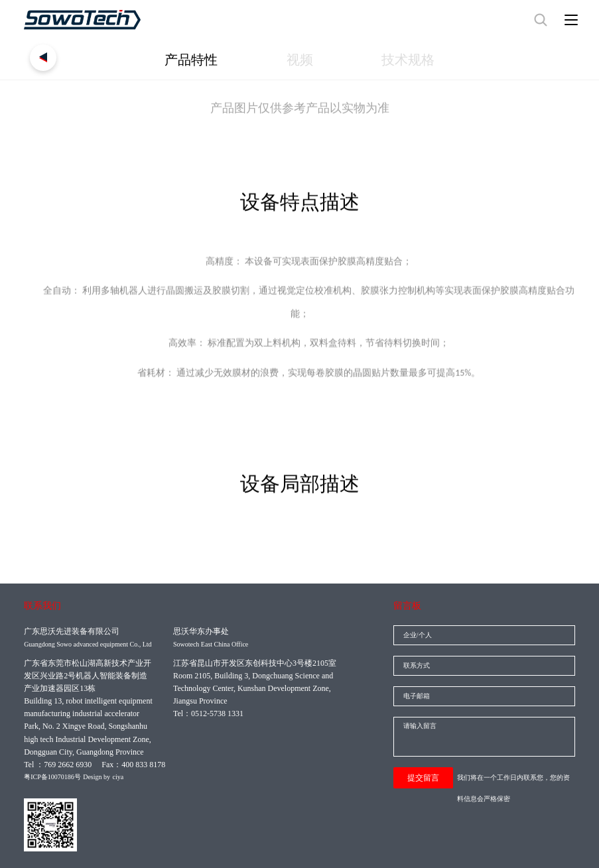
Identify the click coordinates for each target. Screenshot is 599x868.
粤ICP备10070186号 (52, 777)
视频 (300, 60)
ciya (118, 777)
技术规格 (408, 60)
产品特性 (191, 60)
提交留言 (423, 778)
